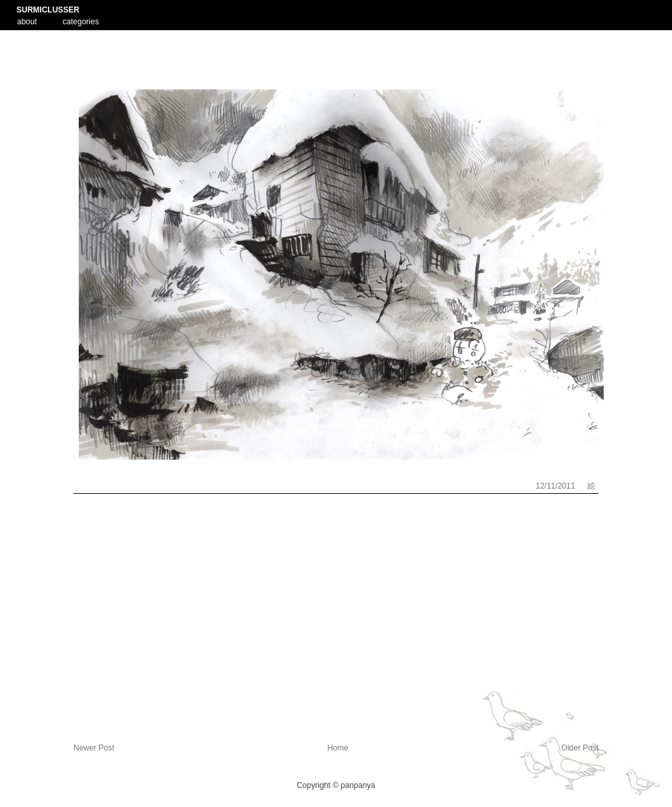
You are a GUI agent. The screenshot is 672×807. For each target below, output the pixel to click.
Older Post (580, 748)
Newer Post (94, 748)
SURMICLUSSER (48, 10)
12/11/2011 (556, 486)
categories (80, 22)
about (27, 20)
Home (338, 748)
